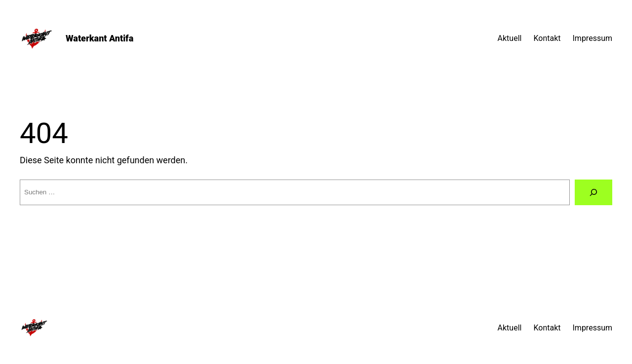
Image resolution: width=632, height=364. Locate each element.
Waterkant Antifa (99, 38)
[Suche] (593, 192)
